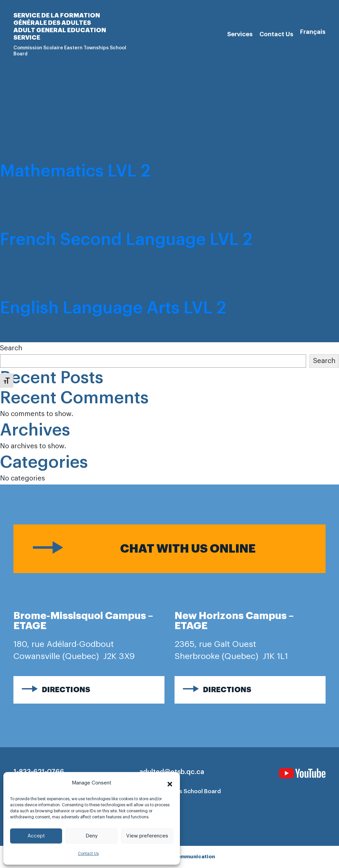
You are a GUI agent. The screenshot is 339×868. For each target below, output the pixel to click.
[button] (170, 783)
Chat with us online (188, 549)
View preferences (147, 836)
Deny (92, 836)
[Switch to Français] (313, 32)
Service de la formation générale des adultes (57, 19)
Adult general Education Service (60, 34)
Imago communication (186, 857)
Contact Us (88, 854)
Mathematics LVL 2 (75, 171)
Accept (36, 836)
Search (11, 348)
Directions (66, 690)
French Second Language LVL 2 (126, 240)
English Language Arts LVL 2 (113, 308)
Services (240, 34)
